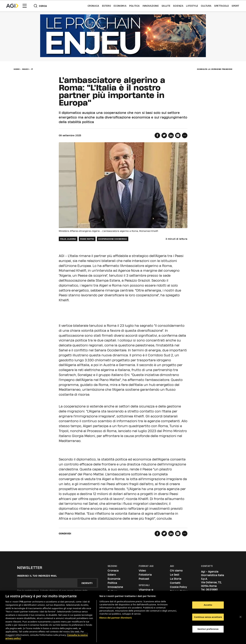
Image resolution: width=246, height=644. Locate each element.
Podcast (144, 579)
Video (142, 571)
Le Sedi (175, 575)
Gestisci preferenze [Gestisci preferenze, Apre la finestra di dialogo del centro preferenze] (208, 629)
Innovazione (151, 6)
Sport (235, 6)
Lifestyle (192, 6)
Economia (120, 6)
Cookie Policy (178, 587)
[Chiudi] (241, 617)
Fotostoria (145, 575)
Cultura (206, 6)
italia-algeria (68, 239)
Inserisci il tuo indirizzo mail (37, 576)
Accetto (208, 605)
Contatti (175, 583)
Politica (134, 6)
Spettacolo (222, 6)
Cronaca (93, 6)
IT (32, 69)
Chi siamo (176, 571)
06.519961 (212, 590)
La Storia (176, 579)
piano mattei (87, 239)
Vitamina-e (146, 590)
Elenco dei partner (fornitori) (116, 618)
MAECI (26, 69)
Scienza (178, 6)
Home (17, 69)
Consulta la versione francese (215, 69)
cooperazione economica (113, 239)
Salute (166, 6)
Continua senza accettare (208, 617)
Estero (107, 6)
